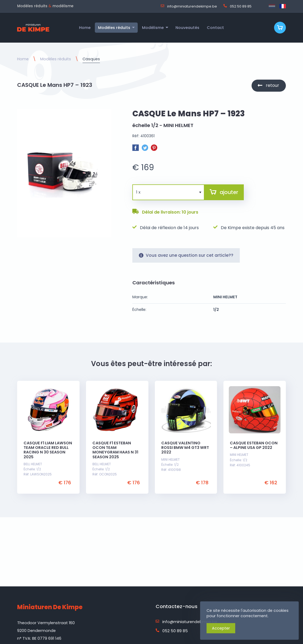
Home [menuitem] (85, 28)
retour (272, 85)
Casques (91, 59)
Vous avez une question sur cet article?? (186, 255)
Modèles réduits (56, 59)
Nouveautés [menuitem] (187, 28)
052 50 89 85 (237, 6)
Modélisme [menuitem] (153, 28)
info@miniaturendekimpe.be (189, 6)
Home (23, 59)
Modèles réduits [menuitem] (114, 28)
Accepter (221, 628)
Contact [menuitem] (215, 28)
